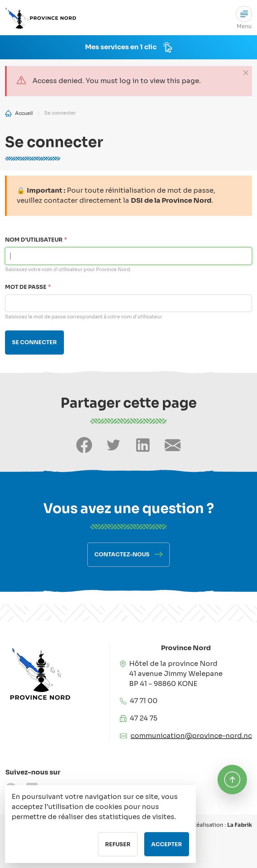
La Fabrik (240, 825)
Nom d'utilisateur (34, 240)
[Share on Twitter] (113, 445)
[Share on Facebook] (84, 445)
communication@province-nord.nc (191, 736)
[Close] (246, 72)
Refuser (118, 852)
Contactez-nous (122, 554)
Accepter (167, 852)
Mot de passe (26, 287)
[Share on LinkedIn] (143, 445)
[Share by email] (173, 445)
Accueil (24, 113)
